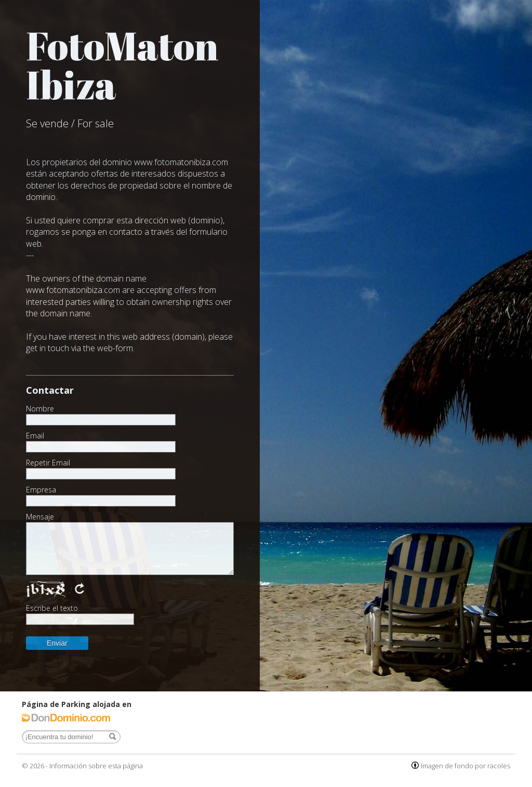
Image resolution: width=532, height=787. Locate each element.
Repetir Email (48, 463)
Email (35, 436)
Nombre (40, 409)
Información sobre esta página (96, 766)
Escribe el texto (52, 608)
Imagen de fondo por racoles (465, 766)
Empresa (41, 490)
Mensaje (40, 517)
